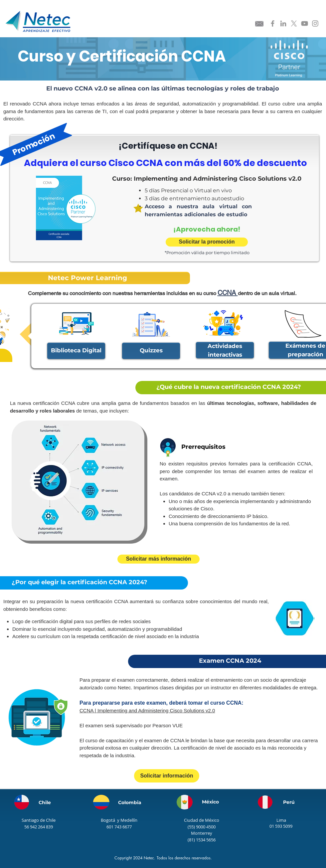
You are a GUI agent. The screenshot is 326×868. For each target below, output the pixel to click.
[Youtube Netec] (305, 23)
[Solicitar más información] (159, 559)
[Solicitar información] (167, 776)
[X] (294, 23)
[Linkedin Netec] (283, 23)
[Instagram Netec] (315, 23)
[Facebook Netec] (273, 23)
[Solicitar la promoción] (207, 242)
